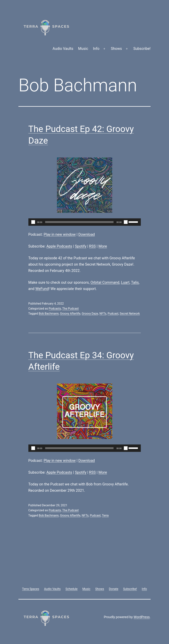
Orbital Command (105, 282)
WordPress (142, 617)
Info (96, 49)
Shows (116, 49)
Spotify (81, 246)
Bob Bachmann (49, 314)
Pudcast (113, 314)
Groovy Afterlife (70, 314)
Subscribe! (142, 49)
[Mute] (126, 222)
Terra (105, 515)
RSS (92, 246)
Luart (125, 282)
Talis (135, 282)
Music (83, 49)
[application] (85, 222)
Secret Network (130, 314)
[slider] (79, 222)
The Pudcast (70, 309)
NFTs (103, 314)
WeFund (42, 289)
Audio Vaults (63, 49)
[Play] (33, 222)
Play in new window (60, 234)
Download (87, 234)
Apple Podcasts (59, 246)
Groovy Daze (90, 314)
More (103, 246)
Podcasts (55, 309)
